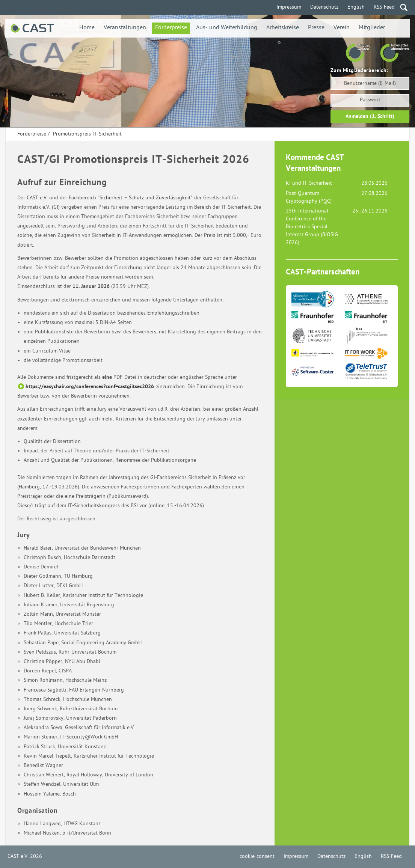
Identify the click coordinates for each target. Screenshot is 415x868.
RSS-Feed (384, 7)
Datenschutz (324, 7)
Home (87, 28)
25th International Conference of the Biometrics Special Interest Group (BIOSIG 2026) (312, 227)
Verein (342, 28)
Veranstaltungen (125, 28)
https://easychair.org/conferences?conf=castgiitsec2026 (90, 387)
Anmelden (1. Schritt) (370, 117)
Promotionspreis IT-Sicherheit (87, 134)
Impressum (289, 7)
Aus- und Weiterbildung (227, 28)
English (356, 7)
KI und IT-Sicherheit (309, 183)
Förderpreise (171, 28)
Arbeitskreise (283, 28)
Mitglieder (372, 28)
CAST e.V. (37, 198)
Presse (316, 28)
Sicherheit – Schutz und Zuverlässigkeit (145, 198)
